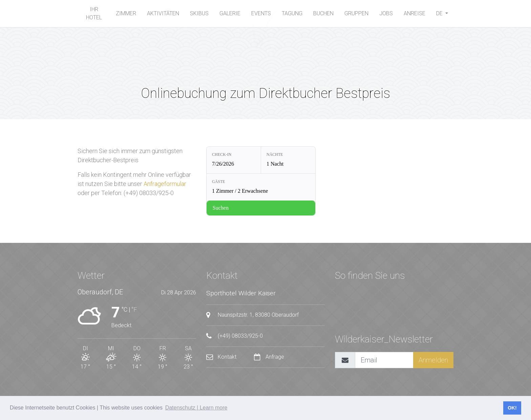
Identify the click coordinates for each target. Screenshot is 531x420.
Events (261, 13)
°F (134, 309)
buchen (323, 13)
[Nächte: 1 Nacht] (288, 160)
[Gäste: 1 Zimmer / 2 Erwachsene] (261, 187)
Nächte (275, 154)
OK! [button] (512, 408)
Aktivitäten (163, 13)
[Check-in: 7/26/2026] (234, 160)
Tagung (292, 13)
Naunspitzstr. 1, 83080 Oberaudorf (252, 315)
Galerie (230, 13)
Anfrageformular (165, 184)
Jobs (386, 13)
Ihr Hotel (94, 13)
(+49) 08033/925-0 (235, 336)
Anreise (415, 13)
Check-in (222, 154)
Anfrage (269, 357)
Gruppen (356, 13)
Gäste (219, 182)
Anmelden (433, 360)
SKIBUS (199, 13)
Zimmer (126, 13)
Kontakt (222, 357)
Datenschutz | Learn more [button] (196, 408)
